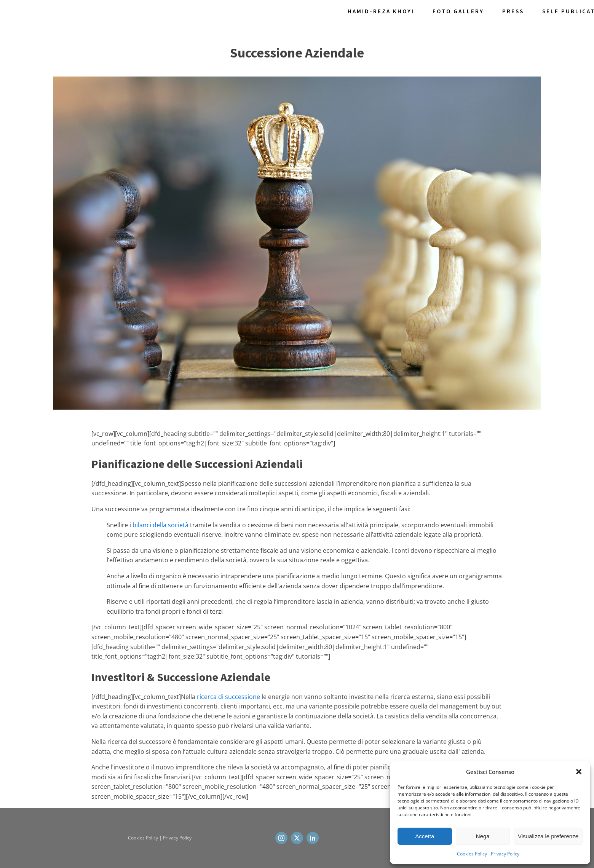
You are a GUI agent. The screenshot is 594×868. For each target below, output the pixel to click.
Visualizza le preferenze (548, 836)
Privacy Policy (505, 854)
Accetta (425, 836)
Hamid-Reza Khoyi (381, 11)
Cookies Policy (472, 854)
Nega (483, 836)
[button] (579, 772)
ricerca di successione (228, 697)
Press (513, 11)
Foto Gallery (458, 11)
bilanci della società (160, 525)
